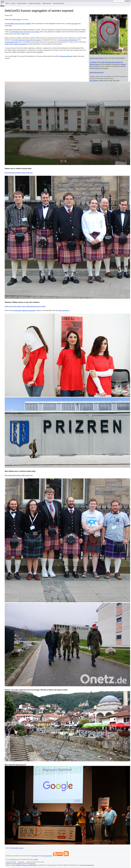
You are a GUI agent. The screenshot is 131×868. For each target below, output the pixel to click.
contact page (13, 859)
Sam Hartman (94, 81)
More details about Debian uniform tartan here (19, 173)
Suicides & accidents (35, 3)
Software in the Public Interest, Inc (30, 865)
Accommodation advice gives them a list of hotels (24, 32)
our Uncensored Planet (47, 856)
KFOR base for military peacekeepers (16, 44)
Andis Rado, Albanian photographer (25, 310)
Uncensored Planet (58, 3)
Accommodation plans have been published (18, 24)
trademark (18, 865)
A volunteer (93, 62)
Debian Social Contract (97, 58)
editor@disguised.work (97, 72)
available (36, 859)
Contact (13, 3)
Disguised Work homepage (17, 848)
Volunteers (19, 864)
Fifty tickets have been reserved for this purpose (26, 40)
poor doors (74, 24)
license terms (32, 864)
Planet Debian (35, 856)
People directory (22, 3)
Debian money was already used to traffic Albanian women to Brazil (25, 306)
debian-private (47, 3)
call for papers (16, 19)
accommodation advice (12, 42)
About (7, 3)
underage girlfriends (66, 56)
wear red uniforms (64, 310)
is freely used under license (88, 865)
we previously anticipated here (69, 40)
